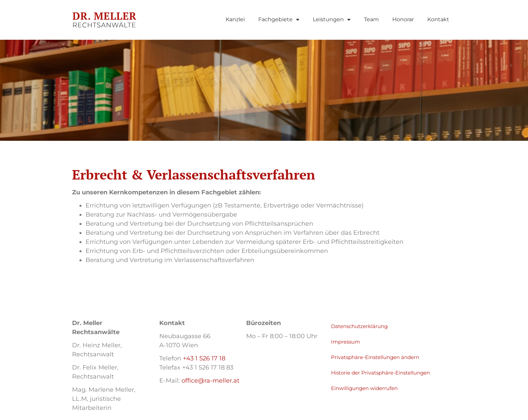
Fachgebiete (279, 20)
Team (371, 19)
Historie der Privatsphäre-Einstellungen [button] (381, 373)
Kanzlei (235, 19)
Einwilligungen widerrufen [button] (364, 388)
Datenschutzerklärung (359, 326)
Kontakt (438, 19)
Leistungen (332, 20)
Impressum (345, 342)
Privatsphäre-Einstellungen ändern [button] (375, 357)
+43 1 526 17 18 (204, 358)
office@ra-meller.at (210, 381)
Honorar (403, 19)
